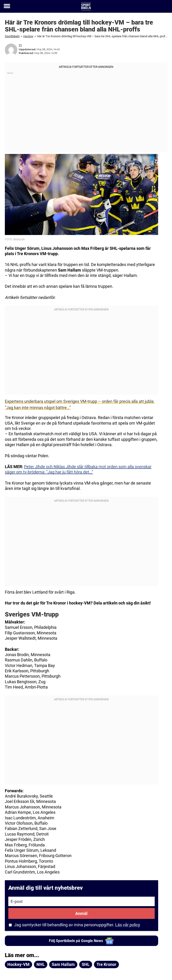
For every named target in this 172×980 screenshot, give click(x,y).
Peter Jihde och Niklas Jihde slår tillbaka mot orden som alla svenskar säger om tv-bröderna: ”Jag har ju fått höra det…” (78, 469)
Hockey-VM (18, 964)
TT (20, 45)
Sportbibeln (12, 36)
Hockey (28, 36)
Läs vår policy (128, 925)
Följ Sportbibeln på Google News (81, 941)
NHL (41, 964)
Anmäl (81, 913)
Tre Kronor (106, 964)
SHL (86, 964)
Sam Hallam (63, 964)
